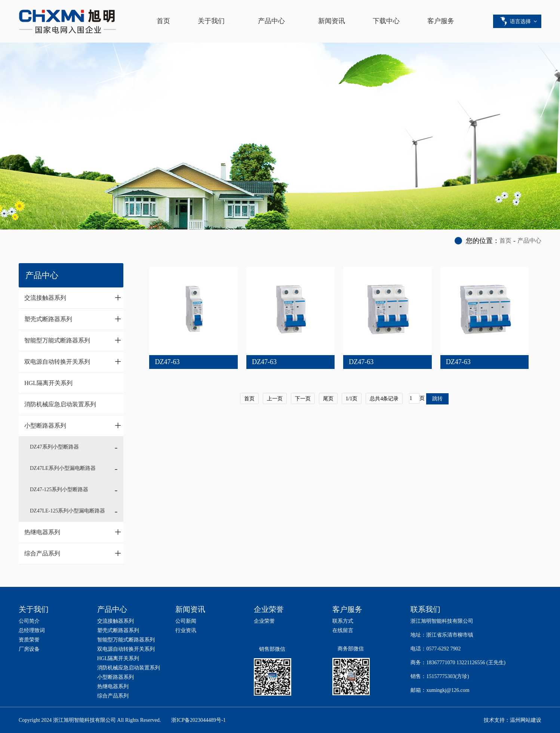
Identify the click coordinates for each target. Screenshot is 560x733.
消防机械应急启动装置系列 (60, 404)
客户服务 (441, 21)
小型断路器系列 (73, 425)
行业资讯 (186, 630)
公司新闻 (186, 621)
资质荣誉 (29, 640)
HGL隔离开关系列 (48, 383)
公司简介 (29, 621)
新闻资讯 (332, 21)
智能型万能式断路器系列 (73, 340)
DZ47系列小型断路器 (54, 447)
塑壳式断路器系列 (73, 319)
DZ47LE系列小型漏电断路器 (63, 468)
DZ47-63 (167, 362)
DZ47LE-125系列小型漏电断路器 (67, 511)
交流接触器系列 (73, 298)
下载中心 (386, 21)
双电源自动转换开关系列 (73, 361)
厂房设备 (29, 649)
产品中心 (271, 21)
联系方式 (343, 621)
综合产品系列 (73, 553)
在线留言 (343, 630)
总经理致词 (32, 630)
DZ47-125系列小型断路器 (59, 489)
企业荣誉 (264, 621)
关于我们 (211, 21)
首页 (163, 21)
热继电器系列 (73, 532)
